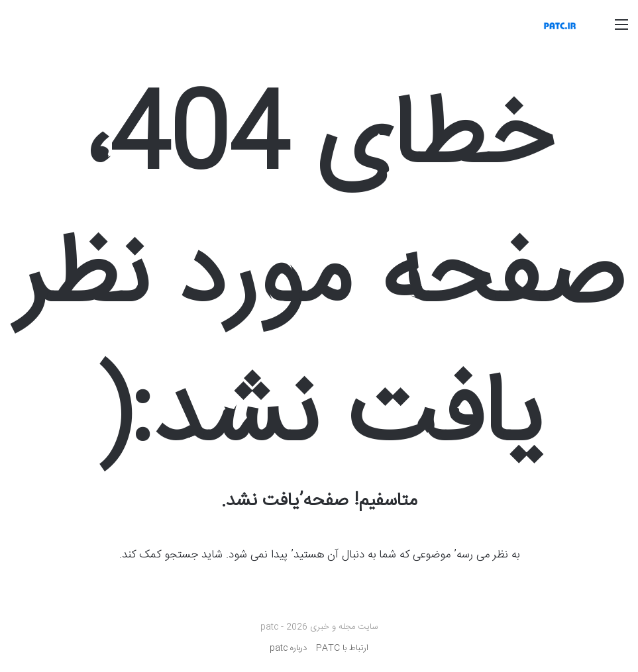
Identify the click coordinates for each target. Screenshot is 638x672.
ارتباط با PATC (342, 648)
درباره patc (288, 648)
